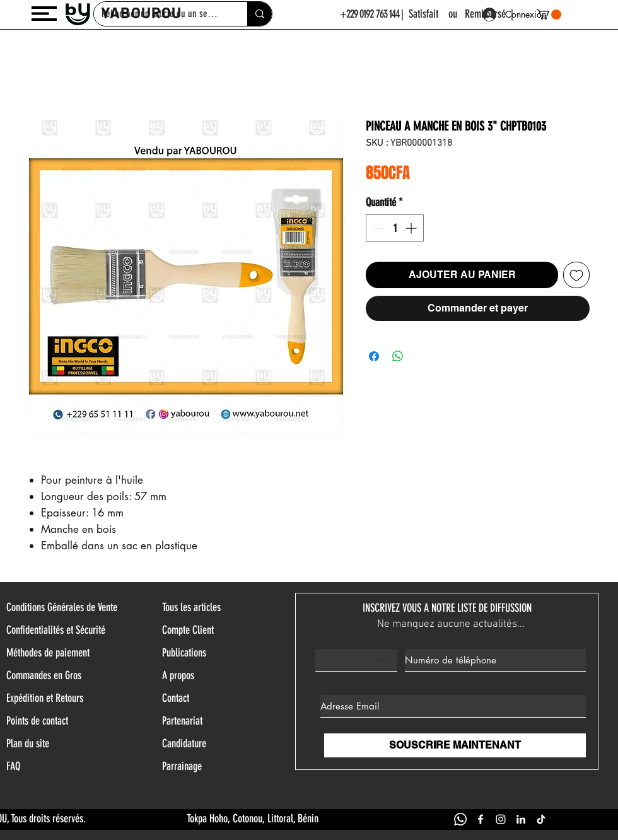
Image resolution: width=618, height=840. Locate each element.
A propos (178, 675)
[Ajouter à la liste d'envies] (576, 275)
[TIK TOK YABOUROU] (541, 819)
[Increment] (412, 228)
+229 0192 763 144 (370, 14)
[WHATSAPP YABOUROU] (460, 819)
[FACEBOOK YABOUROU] (481, 819)
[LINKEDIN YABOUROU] (521, 819)
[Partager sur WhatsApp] (398, 356)
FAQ (13, 766)
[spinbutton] (395, 228)
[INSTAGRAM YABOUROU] (501, 819)
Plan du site (28, 744)
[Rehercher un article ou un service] (259, 14)
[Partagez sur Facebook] (374, 356)
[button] (44, 14)
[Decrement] (377, 228)
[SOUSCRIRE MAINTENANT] (455, 745)
